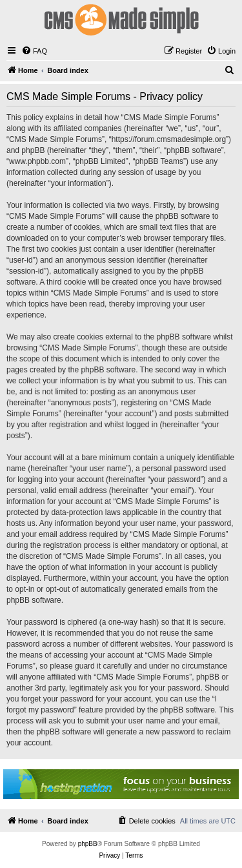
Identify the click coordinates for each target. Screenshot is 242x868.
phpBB (88, 844)
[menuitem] (34, 51)
